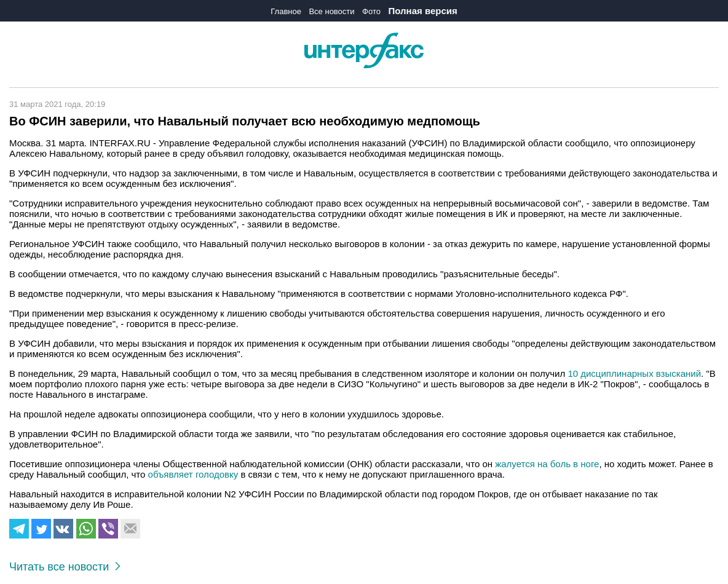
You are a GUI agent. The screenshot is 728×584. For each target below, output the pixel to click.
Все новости (331, 11)
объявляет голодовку (193, 474)
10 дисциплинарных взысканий (634, 373)
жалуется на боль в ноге (547, 464)
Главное (286, 11)
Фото (371, 11)
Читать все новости (65, 567)
